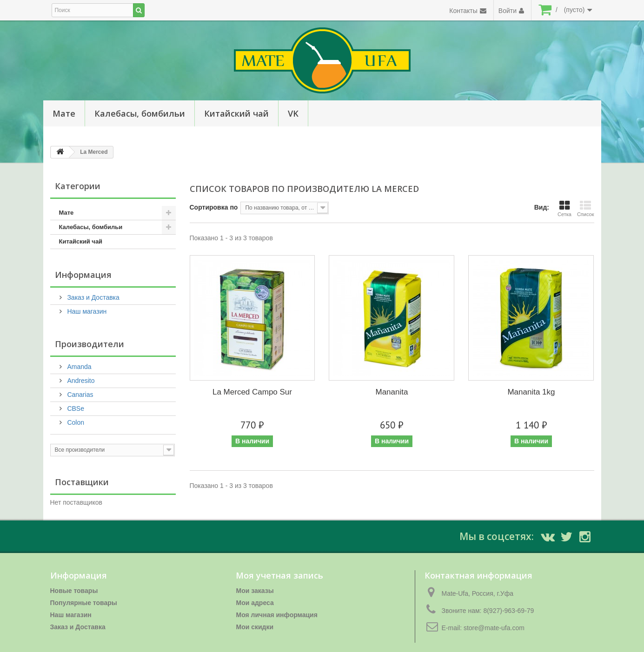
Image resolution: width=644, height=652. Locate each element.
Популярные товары (84, 603)
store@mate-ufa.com (494, 628)
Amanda (79, 367)
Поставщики (82, 482)
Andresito (80, 381)
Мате (64, 113)
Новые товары (74, 591)
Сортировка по (214, 207)
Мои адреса (255, 603)
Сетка (564, 208)
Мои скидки (255, 627)
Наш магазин (86, 311)
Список (586, 208)
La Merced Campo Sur (252, 392)
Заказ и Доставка (93, 297)
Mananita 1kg (531, 392)
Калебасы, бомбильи (140, 113)
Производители (90, 344)
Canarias (80, 395)
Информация (83, 275)
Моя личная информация (276, 615)
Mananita (392, 392)
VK (293, 113)
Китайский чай (236, 113)
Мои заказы (255, 591)
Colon (75, 422)
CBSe (75, 408)
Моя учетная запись (279, 575)
